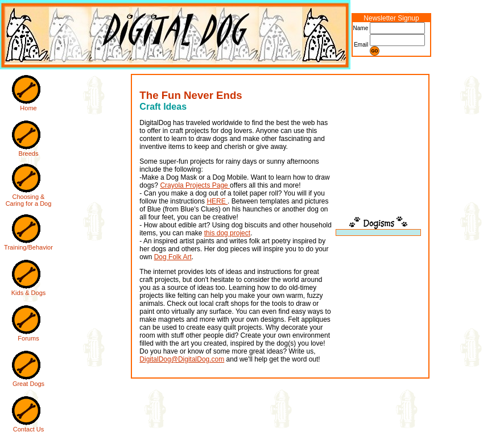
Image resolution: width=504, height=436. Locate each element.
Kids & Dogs (29, 293)
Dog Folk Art (173, 257)
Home (28, 108)
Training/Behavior (28, 247)
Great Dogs (28, 384)
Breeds (29, 153)
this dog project (227, 233)
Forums (28, 338)
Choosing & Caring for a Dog (29, 200)
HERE (217, 201)
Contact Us (28, 429)
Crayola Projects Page (195, 185)
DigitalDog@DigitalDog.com (182, 359)
